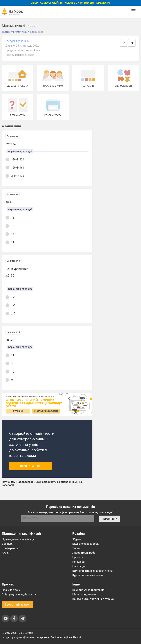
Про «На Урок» (11, 590)
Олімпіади (79, 566)
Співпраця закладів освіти (19, 595)
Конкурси (78, 562)
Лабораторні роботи (85, 553)
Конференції (10, 548)
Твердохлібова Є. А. (17, 41)
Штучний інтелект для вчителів (92, 571)
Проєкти (78, 557)
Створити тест (30, 466)
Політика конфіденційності (66, 637)
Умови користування (37, 637)
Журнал (77, 539)
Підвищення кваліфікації (18, 539)
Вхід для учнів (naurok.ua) (89, 590)
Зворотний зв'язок (18, 605)
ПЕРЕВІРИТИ (110, 519)
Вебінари (8, 544)
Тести (76, 548)
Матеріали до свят (84, 595)
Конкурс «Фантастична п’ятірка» (93, 599)
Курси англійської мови (88, 575)
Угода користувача (13, 637)
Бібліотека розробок (85, 544)
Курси (6, 553)
